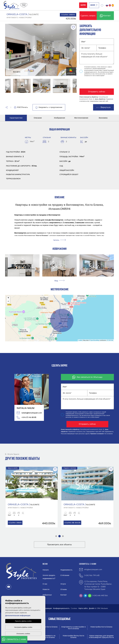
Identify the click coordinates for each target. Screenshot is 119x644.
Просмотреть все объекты (59, 545)
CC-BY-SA (110, 340)
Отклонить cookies (23, 634)
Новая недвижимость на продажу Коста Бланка (46, 637)
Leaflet (80, 340)
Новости (46, 589)
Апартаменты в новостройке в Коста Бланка (73, 628)
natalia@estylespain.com (29, 413)
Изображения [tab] (59, 118)
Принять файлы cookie (23, 621)
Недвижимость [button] (66, 570)
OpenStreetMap (95, 340)
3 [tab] (63, 536)
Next (74, 50)
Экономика (103, 118)
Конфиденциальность (61, 608)
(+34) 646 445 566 (100, 596)
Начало (46, 570)
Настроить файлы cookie (23, 627)
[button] (7, 107)
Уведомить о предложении (49, 107)
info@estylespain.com (93, 570)
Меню (94, 5)
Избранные (47, 595)
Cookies (74, 608)
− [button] (8, 301)
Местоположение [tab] (81, 118)
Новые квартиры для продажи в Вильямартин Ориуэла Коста (101, 637)
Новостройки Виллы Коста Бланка (73, 637)
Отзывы (64, 589)
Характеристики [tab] (16, 118)
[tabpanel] (32, 497)
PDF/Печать (21, 107)
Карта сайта (83, 608)
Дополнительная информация (18, 615)
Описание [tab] (38, 118)
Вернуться (104, 107)
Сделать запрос (88, 16)
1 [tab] (56, 536)
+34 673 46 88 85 (26, 417)
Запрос (83, 5)
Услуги (63, 584)
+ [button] (8, 298)
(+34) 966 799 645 (92, 575)
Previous (7, 50)
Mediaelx (104, 608)
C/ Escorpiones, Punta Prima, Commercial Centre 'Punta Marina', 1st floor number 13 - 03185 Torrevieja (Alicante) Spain (98, 585)
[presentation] (92, 83)
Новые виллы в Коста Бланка (46, 627)
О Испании (65, 575)
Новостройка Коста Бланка (101, 627)
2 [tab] (60, 536)
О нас (45, 584)
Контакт (64, 595)
